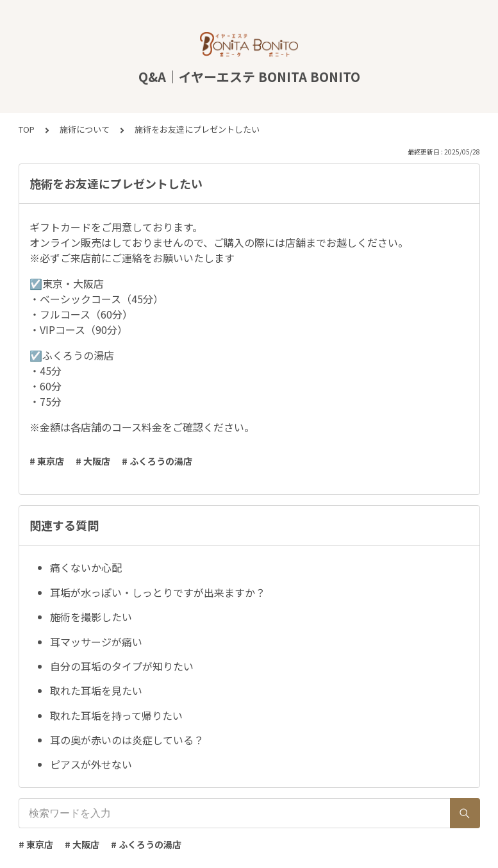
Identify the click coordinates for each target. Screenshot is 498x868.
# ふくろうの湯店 (157, 461)
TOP (27, 129)
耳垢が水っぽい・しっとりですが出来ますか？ (158, 592)
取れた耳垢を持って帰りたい (116, 715)
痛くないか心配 (86, 567)
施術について (85, 129)
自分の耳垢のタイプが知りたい (122, 666)
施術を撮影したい (91, 617)
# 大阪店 (93, 461)
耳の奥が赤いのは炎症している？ (127, 740)
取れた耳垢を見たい (96, 690)
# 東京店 (47, 461)
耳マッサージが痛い (96, 642)
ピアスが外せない (91, 764)
